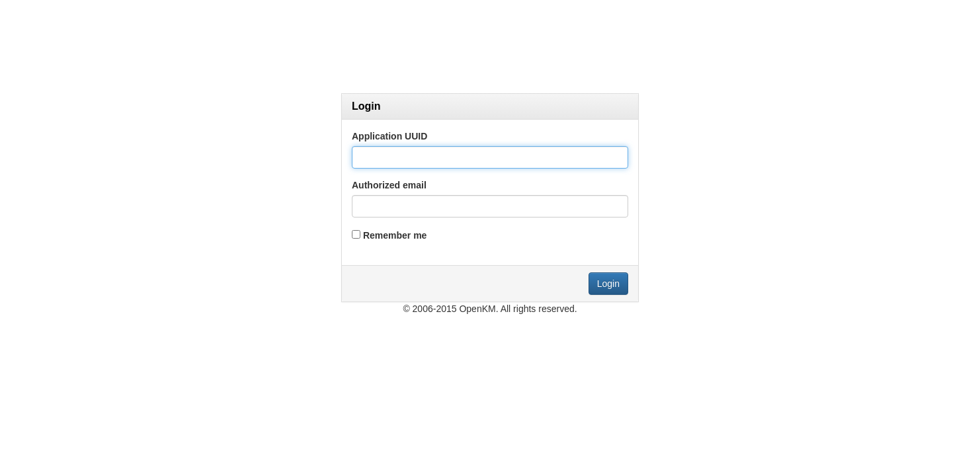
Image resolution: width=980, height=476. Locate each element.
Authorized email (389, 185)
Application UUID (389, 136)
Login (608, 284)
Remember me (395, 235)
